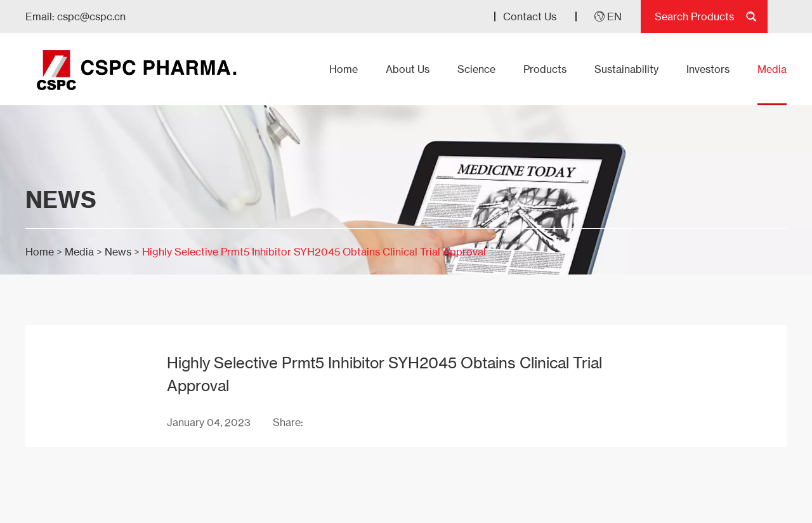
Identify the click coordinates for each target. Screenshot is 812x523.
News (118, 252)
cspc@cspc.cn (91, 16)
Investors (708, 69)
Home (344, 69)
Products (545, 69)
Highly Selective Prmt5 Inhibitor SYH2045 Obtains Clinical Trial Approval (314, 252)
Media (772, 69)
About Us (408, 69)
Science (476, 69)
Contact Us (530, 16)
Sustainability (626, 69)
